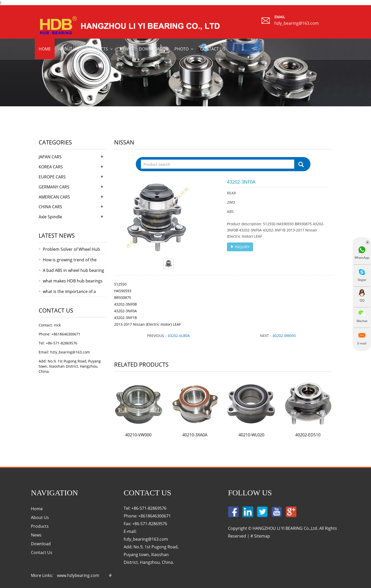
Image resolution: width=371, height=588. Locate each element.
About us (69, 49)
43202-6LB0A (179, 336)
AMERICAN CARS (54, 197)
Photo (182, 49)
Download (151, 49)
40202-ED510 (308, 435)
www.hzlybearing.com (78, 575)
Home (45, 49)
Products (97, 49)
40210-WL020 (251, 435)
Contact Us (42, 552)
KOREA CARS (51, 167)
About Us (40, 517)
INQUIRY (240, 247)
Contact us (213, 49)
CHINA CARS (50, 207)
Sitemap (262, 536)
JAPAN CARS (50, 157)
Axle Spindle (50, 217)
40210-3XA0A (195, 435)
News (125, 49)
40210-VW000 (138, 435)
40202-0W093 (284, 336)
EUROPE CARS (52, 177)
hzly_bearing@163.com (297, 23)
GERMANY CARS (54, 187)
